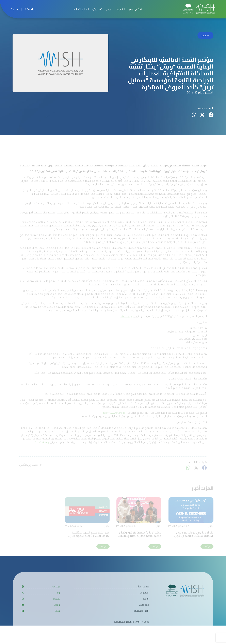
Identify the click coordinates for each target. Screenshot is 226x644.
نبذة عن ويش (135, 9)
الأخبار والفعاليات (81, 9)
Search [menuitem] (29, 9)
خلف (204, 35)
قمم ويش (97, 9)
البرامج (109, 9)
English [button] (14, 9)
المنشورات (121, 9)
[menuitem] (14, 9)
